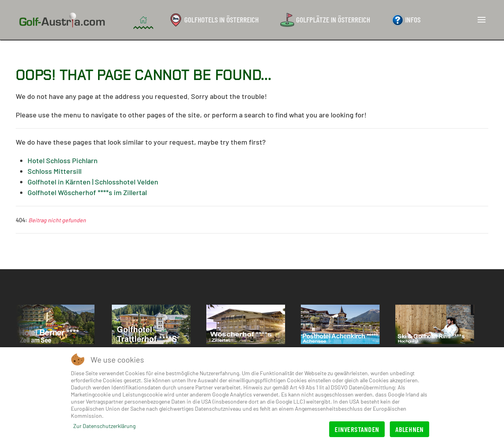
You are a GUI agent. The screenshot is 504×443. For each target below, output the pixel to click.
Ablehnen (409, 429)
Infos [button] (406, 20)
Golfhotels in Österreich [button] (214, 20)
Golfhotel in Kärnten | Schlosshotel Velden (93, 182)
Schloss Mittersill (55, 171)
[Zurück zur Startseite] (63, 20)
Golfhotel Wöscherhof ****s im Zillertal (87, 192)
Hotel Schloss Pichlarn (63, 160)
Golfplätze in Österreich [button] (325, 20)
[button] (481, 20)
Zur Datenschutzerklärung (104, 426)
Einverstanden (357, 429)
